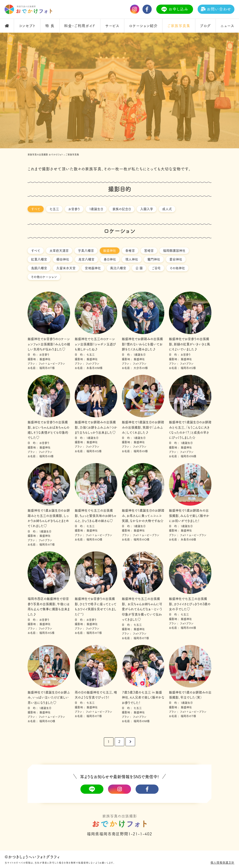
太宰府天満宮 (59, 251)
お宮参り (74, 209)
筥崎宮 (149, 251)
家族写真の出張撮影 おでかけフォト (45, 155)
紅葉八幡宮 (39, 259)
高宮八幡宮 (86, 259)
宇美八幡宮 (86, 251)
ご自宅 (156, 268)
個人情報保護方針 (222, 862)
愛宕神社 (176, 259)
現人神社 (132, 259)
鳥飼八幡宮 (39, 268)
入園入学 (147, 209)
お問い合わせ (216, 9)
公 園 (139, 268)
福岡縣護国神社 (174, 251)
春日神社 (110, 259)
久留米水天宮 (66, 268)
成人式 (167, 209)
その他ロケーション (44, 277)
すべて (36, 209)
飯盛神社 (110, 251)
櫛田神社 (63, 259)
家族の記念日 (122, 209)
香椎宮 (130, 251)
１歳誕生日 (96, 209)
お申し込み (175, 9)
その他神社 (177, 268)
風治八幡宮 (118, 268)
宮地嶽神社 (93, 268)
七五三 (54, 209)
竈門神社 (154, 259)
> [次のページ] (130, 742)
